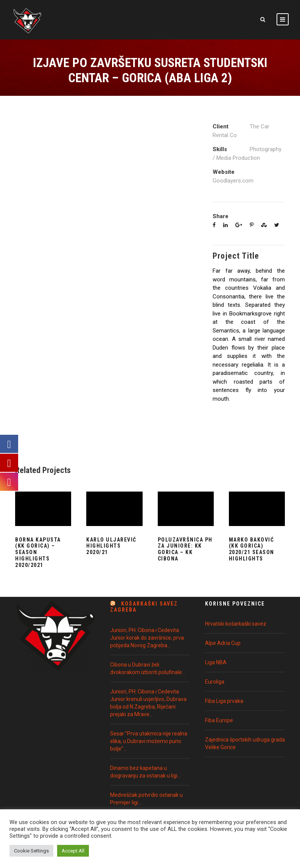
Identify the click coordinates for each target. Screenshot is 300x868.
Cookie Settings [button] (31, 851)
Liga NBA (216, 662)
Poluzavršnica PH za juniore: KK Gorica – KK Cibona (185, 549)
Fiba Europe (219, 720)
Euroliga (215, 682)
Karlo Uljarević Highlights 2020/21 (111, 546)
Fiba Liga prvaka (224, 701)
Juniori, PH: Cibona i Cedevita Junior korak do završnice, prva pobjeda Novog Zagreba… (147, 638)
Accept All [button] (73, 851)
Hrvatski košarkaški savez (236, 624)
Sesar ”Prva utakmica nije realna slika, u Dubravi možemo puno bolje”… (149, 741)
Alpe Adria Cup (223, 643)
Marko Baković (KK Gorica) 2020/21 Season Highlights (252, 549)
